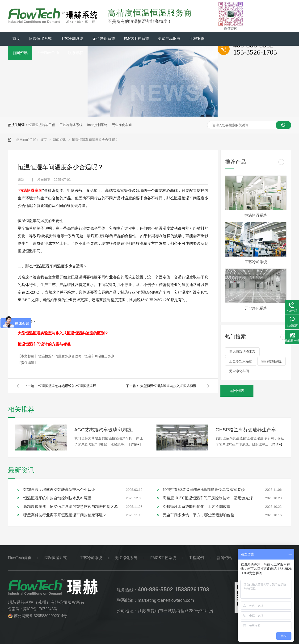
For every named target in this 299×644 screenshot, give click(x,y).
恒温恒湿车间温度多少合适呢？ (95, 140)
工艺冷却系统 (72, 39)
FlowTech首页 (20, 558)
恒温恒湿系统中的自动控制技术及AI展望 (57, 498)
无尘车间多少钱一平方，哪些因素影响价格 (198, 515)
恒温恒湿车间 (31, 191)
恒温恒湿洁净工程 (42, 125)
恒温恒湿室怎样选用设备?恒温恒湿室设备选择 (69, 386)
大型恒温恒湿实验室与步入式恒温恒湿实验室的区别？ (63, 333)
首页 (16, 39)
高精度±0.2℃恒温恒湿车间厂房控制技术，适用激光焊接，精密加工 (210, 498)
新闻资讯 (20, 53)
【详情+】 (135, 444)
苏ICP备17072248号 (40, 609)
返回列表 (237, 391)
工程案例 (197, 39)
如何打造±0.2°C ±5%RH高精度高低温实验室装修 (204, 490)
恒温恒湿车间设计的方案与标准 (44, 344)
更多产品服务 (169, 39)
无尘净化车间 (122, 125)
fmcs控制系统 (97, 125)
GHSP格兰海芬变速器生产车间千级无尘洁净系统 (250, 430)
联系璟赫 (76, 53)
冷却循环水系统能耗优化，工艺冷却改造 (197, 507)
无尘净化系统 (104, 39)
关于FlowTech (48, 53)
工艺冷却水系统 (71, 125)
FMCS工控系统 (137, 39)
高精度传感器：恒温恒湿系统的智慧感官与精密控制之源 (71, 507)
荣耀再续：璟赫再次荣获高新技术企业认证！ (61, 490)
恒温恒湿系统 (40, 39)
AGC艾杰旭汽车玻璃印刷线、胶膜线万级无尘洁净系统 (109, 430)
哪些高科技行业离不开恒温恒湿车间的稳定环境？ (65, 515)
